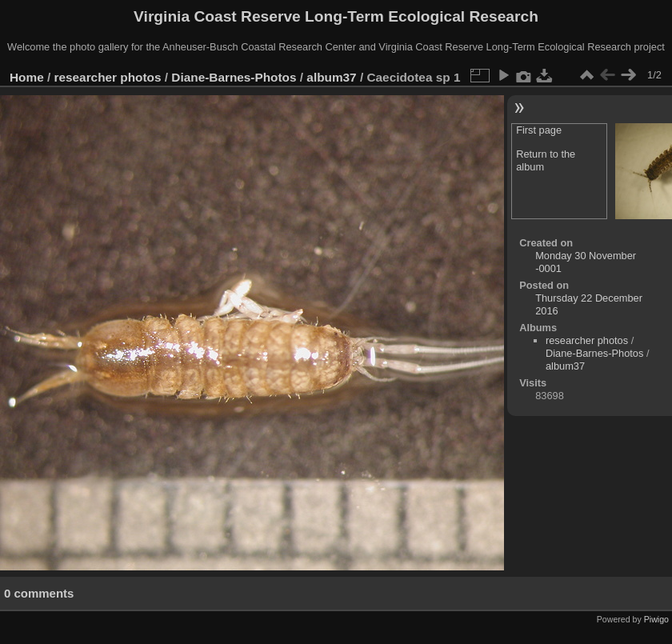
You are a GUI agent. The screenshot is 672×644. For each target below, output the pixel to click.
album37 (331, 77)
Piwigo (656, 619)
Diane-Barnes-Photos (234, 77)
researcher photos (108, 77)
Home (27, 77)
